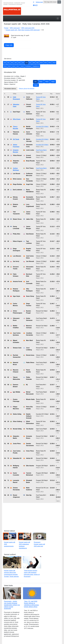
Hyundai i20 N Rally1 (42, 127)
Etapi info (9, 45)
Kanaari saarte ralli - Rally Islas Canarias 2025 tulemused (23, 30)
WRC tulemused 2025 (28, 28)
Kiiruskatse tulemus (10, 89)
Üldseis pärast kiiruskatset (27, 89)
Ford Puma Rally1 (41, 150)
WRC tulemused (15, 28)
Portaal (6, 28)
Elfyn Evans (17, 119)
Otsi (59, 2)
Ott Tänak (16, 139)
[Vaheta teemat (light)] (39, 2)
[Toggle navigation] (58, 18)
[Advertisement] (47, 45)
